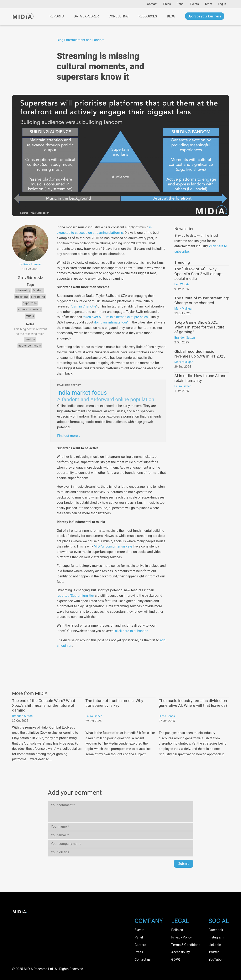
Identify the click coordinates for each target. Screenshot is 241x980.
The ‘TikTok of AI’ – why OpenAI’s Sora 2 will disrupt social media (198, 274)
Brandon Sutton (185, 338)
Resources (148, 16)
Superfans (22, 297)
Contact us (143, 960)
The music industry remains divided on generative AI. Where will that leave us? (193, 703)
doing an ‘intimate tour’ (111, 322)
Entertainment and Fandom (84, 40)
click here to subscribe (132, 631)
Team (208, 4)
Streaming (23, 290)
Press (167, 4)
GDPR (176, 960)
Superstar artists (30, 309)
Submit (183, 864)
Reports (57, 16)
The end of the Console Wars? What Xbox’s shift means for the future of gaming (44, 705)
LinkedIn (215, 945)
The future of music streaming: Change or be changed (201, 300)
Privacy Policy (182, 937)
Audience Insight (30, 346)
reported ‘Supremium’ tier (75, 596)
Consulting (119, 16)
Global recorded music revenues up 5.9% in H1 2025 (200, 354)
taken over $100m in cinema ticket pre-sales (115, 317)
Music (30, 316)
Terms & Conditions (186, 945)
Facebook (216, 930)
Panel (180, 4)
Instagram (216, 937)
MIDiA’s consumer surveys (113, 546)
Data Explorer (86, 16)
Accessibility (181, 952)
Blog (171, 16)
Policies (177, 930)
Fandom (38, 290)
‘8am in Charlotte (83, 306)
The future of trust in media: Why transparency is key (114, 703)
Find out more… (69, 436)
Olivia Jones (167, 716)
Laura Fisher (182, 386)
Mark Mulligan (184, 309)
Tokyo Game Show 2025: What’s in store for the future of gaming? (199, 327)
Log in (222, 4)
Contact (152, 4)
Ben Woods (182, 284)
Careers (140, 945)
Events (194, 4)
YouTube (215, 960)
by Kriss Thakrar (30, 264)
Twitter (214, 952)
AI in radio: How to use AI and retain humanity (200, 378)
